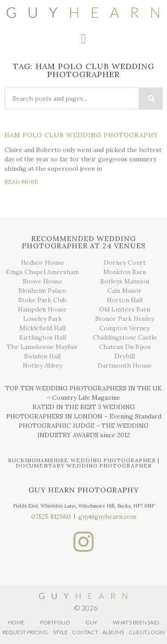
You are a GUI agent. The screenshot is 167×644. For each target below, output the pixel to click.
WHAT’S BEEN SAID (136, 622)
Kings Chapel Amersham (42, 272)
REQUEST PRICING (25, 632)
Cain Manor (124, 291)
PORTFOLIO (55, 622)
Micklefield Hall (43, 328)
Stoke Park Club (42, 300)
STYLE (60, 632)
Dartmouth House (125, 365)
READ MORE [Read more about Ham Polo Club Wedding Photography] (21, 182)
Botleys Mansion (125, 281)
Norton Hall (125, 300)
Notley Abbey (43, 365)
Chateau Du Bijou (125, 347)
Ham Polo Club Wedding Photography (81, 135)
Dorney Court (125, 263)
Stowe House (43, 281)
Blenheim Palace (42, 291)
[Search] (151, 98)
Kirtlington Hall (43, 337)
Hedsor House (43, 263)
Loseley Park (43, 319)
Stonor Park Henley (125, 319)
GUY (91, 622)
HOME (16, 622)
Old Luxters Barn (125, 309)
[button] (84, 39)
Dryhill (125, 356)
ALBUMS (113, 632)
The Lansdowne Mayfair (42, 347)
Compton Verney (124, 328)
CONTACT (85, 632)
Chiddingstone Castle (125, 337)
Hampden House (42, 309)
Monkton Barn (125, 272)
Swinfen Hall (42, 356)
